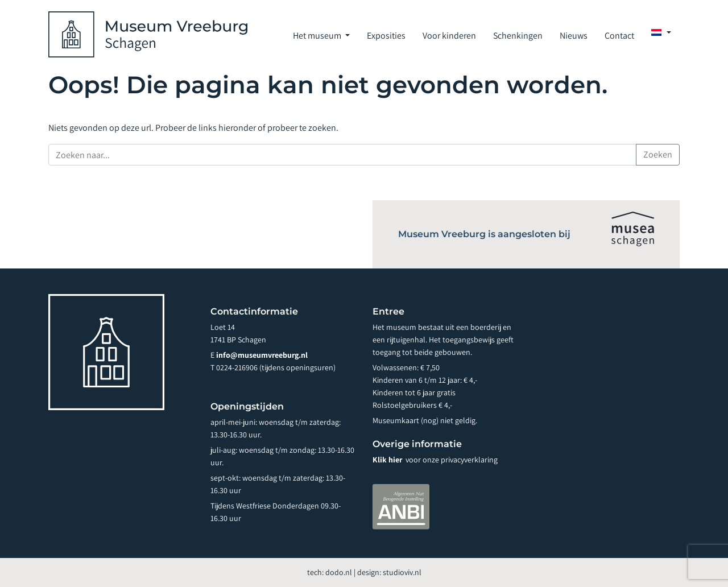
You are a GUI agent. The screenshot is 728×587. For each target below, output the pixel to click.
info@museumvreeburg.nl (262, 355)
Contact (619, 36)
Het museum (318, 36)
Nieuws (574, 36)
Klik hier (388, 460)
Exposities (386, 36)
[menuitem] (661, 32)
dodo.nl (339, 572)
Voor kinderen (449, 36)
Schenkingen (518, 36)
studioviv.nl (402, 572)
